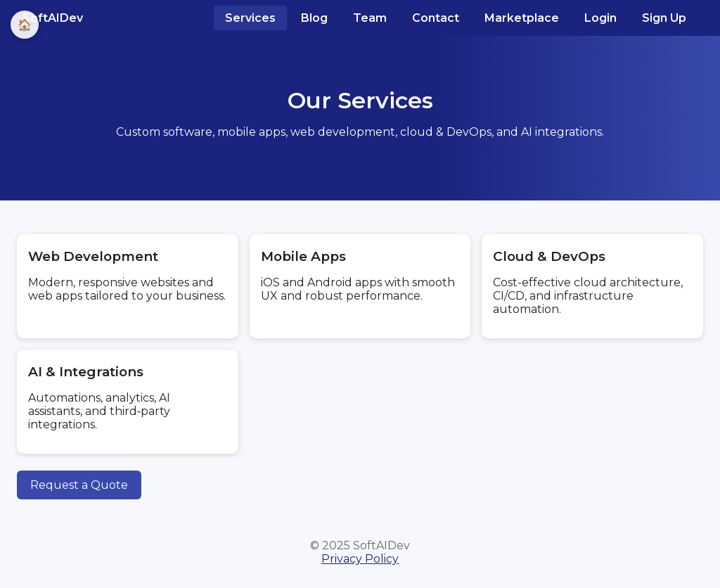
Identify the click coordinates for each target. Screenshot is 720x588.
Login (600, 18)
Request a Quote (79, 485)
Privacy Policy (360, 559)
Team (370, 18)
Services (250, 18)
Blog (314, 18)
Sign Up (664, 18)
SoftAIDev (53, 18)
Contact (436, 18)
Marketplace (522, 18)
